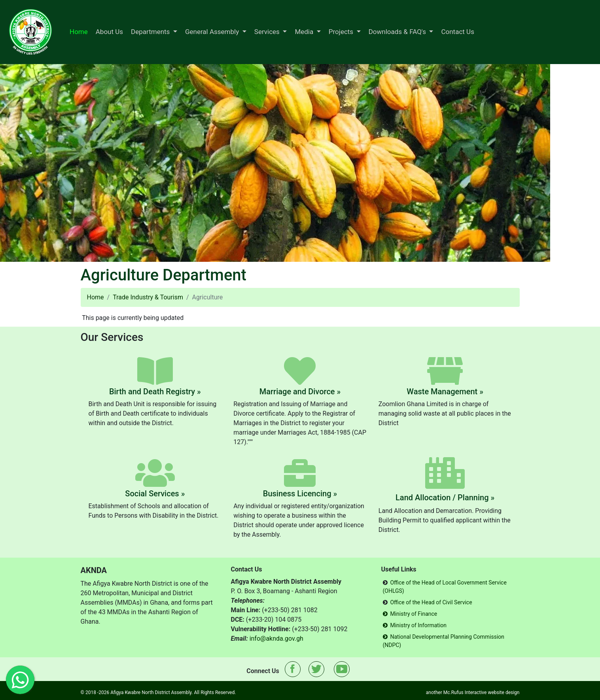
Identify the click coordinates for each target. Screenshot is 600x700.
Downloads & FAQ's (398, 32)
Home (79, 32)
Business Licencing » (300, 494)
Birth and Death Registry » (155, 392)
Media (305, 32)
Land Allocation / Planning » (445, 498)
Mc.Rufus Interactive (465, 692)
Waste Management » (445, 392)
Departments (151, 32)
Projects (342, 32)
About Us (109, 32)
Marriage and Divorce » (300, 392)
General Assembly (213, 32)
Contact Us (457, 32)
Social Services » (155, 494)
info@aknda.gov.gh (276, 639)
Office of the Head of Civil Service (431, 602)
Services (268, 32)
